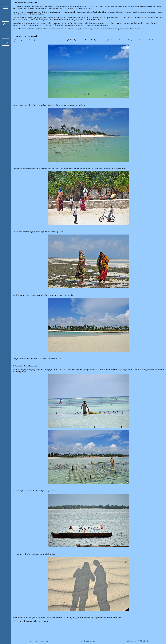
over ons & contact (39, 641)
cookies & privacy (88, 641)
